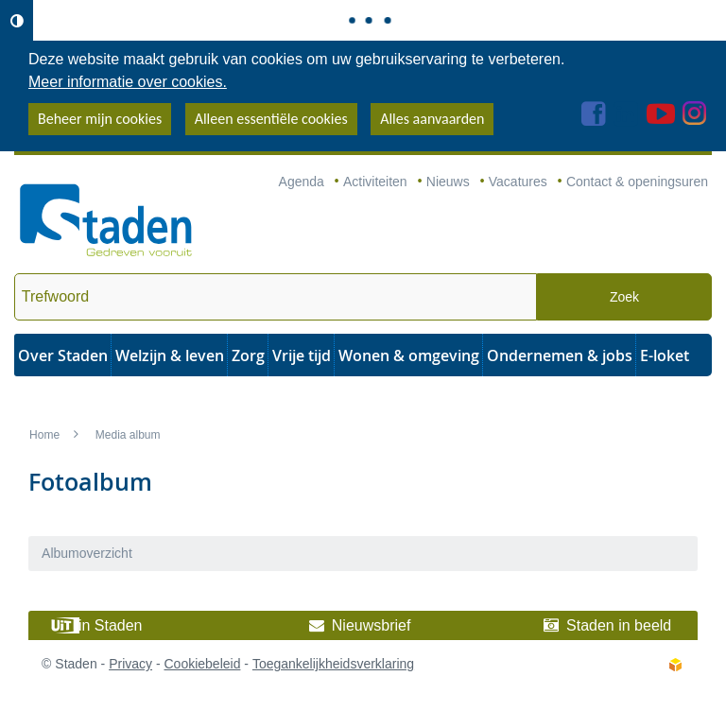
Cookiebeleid (202, 664)
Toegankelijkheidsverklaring (333, 664)
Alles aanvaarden (432, 119)
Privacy (130, 664)
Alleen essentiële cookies (271, 119)
